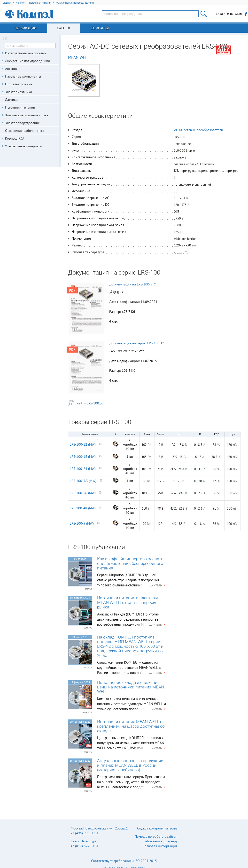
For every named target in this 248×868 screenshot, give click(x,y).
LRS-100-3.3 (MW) (83, 481)
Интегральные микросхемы (26, 53)
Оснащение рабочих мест (25, 131)
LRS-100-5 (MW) (82, 523)
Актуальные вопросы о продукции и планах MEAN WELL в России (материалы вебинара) (130, 765)
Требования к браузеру (160, 841)
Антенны (12, 69)
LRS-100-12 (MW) (83, 444)
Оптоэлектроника (19, 84)
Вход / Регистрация (229, 14)
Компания (100, 28)
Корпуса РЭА (15, 138)
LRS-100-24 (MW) (83, 469)
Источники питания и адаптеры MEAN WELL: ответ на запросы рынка (128, 603)
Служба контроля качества (157, 828)
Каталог (64, 28)
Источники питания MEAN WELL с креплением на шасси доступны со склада (131, 726)
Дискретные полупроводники (27, 61)
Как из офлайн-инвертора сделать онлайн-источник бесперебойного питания (130, 564)
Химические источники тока (27, 115)
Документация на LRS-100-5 (133, 284)
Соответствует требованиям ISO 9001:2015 (124, 861)
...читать (158, 585)
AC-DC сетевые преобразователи (199, 130)
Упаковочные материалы (24, 146)
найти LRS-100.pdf (91, 403)
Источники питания (20, 107)
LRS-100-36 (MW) (83, 493)
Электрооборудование (22, 123)
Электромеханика (19, 92)
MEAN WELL (79, 57)
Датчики (11, 100)
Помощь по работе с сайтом (156, 836)
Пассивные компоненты (23, 76)
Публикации (26, 28)
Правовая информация (160, 846)
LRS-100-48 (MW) (83, 508)
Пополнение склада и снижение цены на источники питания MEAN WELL (131, 687)
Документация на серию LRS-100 (136, 343)
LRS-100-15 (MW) (83, 457)
